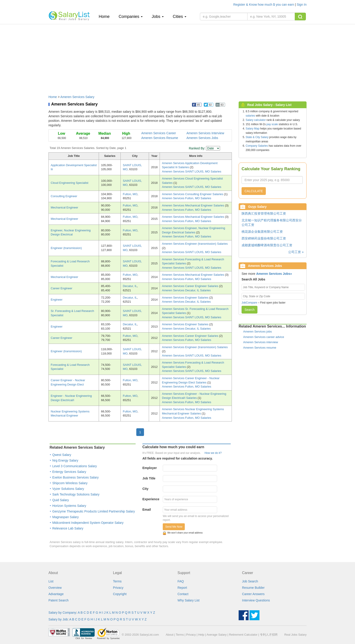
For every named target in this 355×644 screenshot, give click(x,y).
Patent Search (59, 600)
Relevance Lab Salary (68, 528)
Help (201, 635)
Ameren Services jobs (257, 332)
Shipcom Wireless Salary (70, 483)
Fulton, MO (130, 194)
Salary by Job (58, 619)
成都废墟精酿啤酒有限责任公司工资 (267, 245)
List (51, 581)
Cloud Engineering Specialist (70, 183)
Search (249, 310)
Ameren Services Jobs (202, 138)
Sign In (302, 5)
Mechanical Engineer (64, 207)
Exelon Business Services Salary (76, 477)
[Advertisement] (177, 57)
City (145, 489)
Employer (150, 468)
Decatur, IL (130, 286)
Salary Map (253, 129)
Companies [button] (131, 17)
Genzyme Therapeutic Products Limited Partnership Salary (94, 511)
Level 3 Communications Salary (75, 466)
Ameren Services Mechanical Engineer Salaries (193, 205)
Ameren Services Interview (205, 133)
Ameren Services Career (159, 133)
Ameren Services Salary (77, 97)
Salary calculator (256, 120)
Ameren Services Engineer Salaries (186, 298)
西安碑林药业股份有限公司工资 (264, 238)
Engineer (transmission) (66, 248)
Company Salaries (257, 146)
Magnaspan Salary (66, 517)
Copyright (120, 594)
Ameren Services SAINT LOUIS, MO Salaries (192, 171)
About (170, 635)
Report (182, 588)
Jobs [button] (158, 17)
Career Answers (253, 594)
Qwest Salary (62, 455)
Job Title (149, 478)
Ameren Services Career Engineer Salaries (190, 286)
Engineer (57, 300)
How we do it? (213, 453)
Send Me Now (174, 527)
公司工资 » (296, 252)
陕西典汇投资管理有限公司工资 (264, 213)
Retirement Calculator (243, 635)
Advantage (56, 594)
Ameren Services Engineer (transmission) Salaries (195, 244)
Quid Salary (61, 500)
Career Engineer (61, 288)
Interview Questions (256, 600)
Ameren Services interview (261, 342)
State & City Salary (257, 137)
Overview (55, 588)
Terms (117, 581)
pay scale (272, 124)
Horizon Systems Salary (69, 506)
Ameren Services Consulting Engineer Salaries (193, 194)
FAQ (181, 581)
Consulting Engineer (64, 196)
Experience (151, 499)
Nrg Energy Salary (65, 460)
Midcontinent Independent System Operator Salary (88, 523)
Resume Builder (253, 588)
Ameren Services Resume (160, 138)
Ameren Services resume (260, 348)
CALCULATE (254, 191)
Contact (183, 594)
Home (106, 16)
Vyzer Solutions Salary (68, 489)
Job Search (250, 581)
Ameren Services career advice (264, 337)
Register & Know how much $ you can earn (264, 5)
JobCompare (249, 303)
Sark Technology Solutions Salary (76, 494)
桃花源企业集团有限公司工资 (262, 232)
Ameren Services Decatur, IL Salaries (186, 290)
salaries (250, 116)
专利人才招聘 (269, 635)
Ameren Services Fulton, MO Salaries (186, 198)
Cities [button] (180, 17)
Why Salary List (188, 600)
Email (147, 510)
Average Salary (217, 635)
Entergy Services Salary (69, 472)
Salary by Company (62, 613)
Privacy (118, 588)
